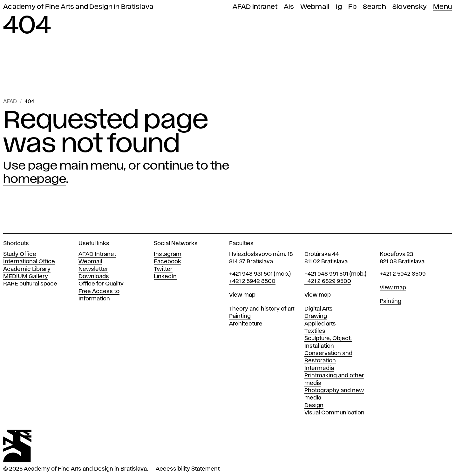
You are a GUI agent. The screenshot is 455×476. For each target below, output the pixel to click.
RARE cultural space (30, 284)
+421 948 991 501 (326, 274)
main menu (92, 166)
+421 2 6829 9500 (328, 281)
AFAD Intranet (255, 7)
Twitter (163, 269)
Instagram (168, 254)
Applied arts (320, 324)
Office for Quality (101, 284)
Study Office (20, 254)
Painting (240, 316)
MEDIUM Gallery (26, 277)
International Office (29, 262)
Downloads (94, 277)
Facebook (167, 262)
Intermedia (319, 368)
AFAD (10, 102)
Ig (339, 7)
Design (314, 406)
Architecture (246, 324)
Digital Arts (319, 309)
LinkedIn (165, 277)
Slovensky (410, 7)
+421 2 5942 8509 (403, 274)
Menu (442, 7)
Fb (353, 7)
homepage (35, 179)
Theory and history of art (262, 309)
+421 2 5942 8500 (252, 281)
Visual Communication (334, 413)
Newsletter (93, 269)
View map (242, 295)
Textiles (315, 331)
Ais (289, 7)
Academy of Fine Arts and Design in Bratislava (78, 7)
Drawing (316, 316)
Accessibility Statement (188, 469)
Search (374, 7)
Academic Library (27, 269)
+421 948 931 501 (251, 274)
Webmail (315, 7)
